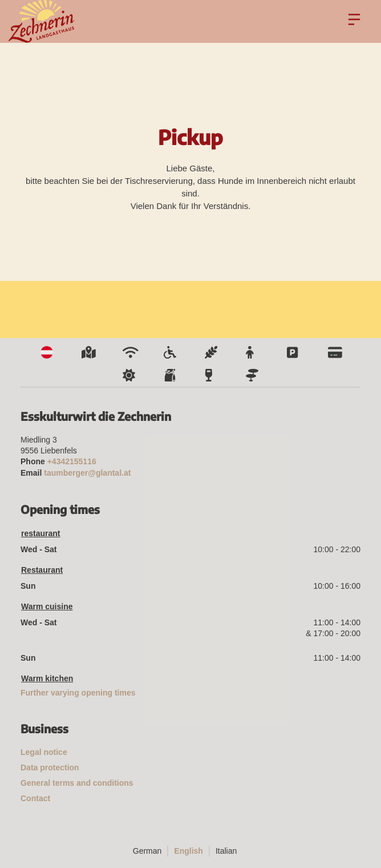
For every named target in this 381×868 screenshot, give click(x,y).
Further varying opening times (78, 693)
